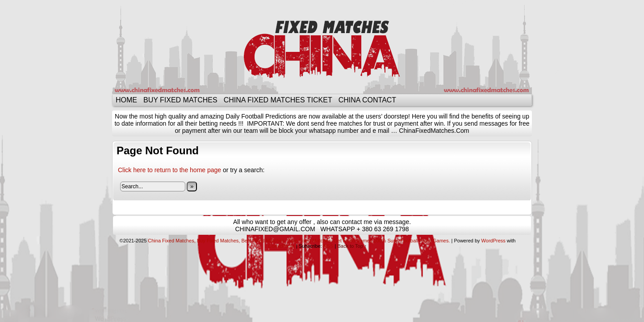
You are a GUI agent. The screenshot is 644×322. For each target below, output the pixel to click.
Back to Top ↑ (352, 246)
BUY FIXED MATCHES (180, 100)
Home (126, 100)
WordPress (493, 241)
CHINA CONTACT (367, 100)
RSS (328, 246)
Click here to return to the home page (169, 170)
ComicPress (282, 246)
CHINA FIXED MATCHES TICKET (278, 100)
